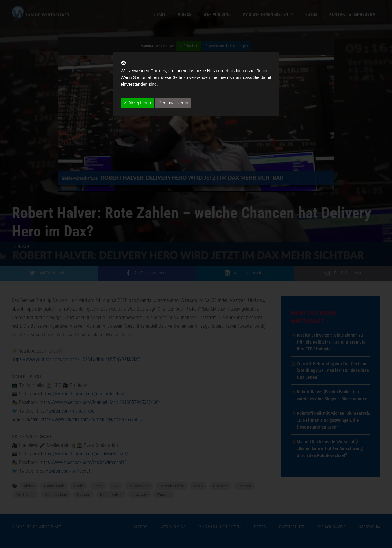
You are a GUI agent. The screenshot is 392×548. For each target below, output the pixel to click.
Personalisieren (173, 103)
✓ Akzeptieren (137, 103)
